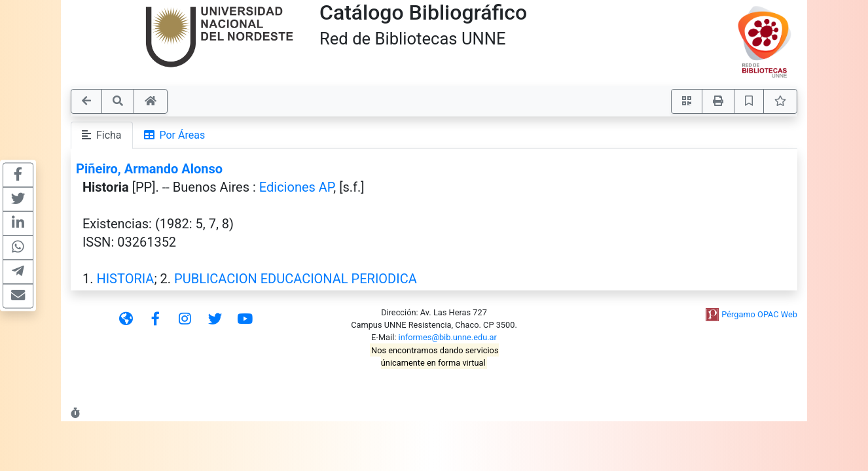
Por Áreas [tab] (175, 135)
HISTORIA (125, 279)
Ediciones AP (297, 187)
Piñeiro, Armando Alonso (149, 169)
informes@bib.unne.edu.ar (448, 337)
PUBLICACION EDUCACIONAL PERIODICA (296, 279)
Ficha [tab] (102, 135)
